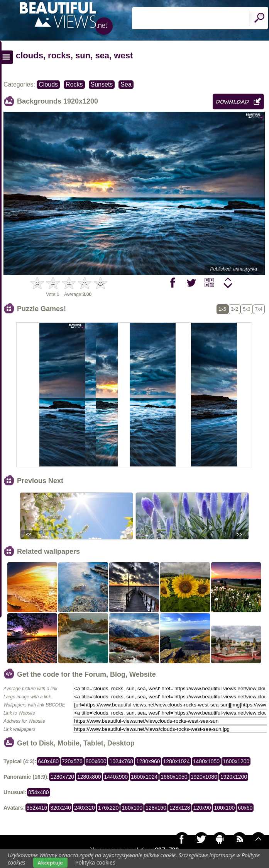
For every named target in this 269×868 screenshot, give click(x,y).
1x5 (222, 309)
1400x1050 (206, 761)
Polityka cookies (95, 862)
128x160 (156, 808)
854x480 (39, 792)
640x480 (48, 761)
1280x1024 (177, 761)
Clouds (48, 84)
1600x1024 (144, 777)
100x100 (224, 808)
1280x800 (89, 777)
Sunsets (102, 84)
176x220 (108, 808)
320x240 (61, 808)
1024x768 (121, 761)
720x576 (72, 761)
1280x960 (148, 761)
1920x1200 (234, 777)
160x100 (132, 808)
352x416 (37, 808)
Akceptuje (50, 863)
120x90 (202, 808)
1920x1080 (204, 777)
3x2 (234, 309)
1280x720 (62, 777)
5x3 (246, 309)
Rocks (74, 84)
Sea (126, 84)
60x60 (245, 808)
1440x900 (116, 777)
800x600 (96, 761)
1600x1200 (236, 761)
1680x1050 (174, 777)
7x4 (259, 309)
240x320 (85, 808)
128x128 (180, 808)
